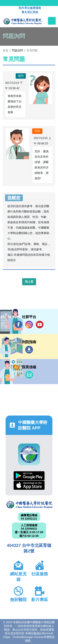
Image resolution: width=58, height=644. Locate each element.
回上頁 (29, 282)
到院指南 (29, 350)
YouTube (40, 324)
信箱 (29, 375)
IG (29, 325)
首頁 (6, 50)
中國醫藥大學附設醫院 (29, 505)
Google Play (29, 476)
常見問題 (32, 50)
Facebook (19, 324)
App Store (29, 485)
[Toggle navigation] (52, 21)
